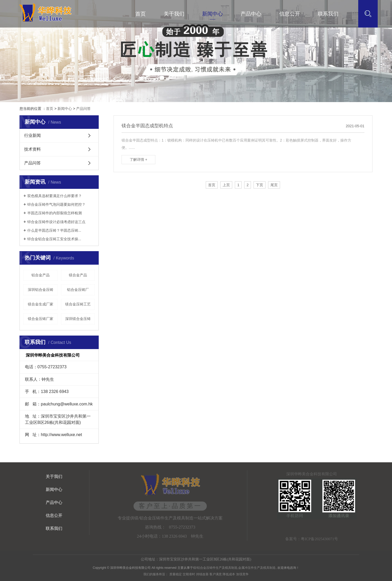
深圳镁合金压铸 (78, 319)
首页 (141, 14)
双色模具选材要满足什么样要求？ (55, 196)
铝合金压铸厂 (78, 290)
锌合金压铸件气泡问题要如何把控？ (56, 204)
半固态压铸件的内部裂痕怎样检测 (55, 213)
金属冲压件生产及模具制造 (257, 568)
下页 (260, 185)
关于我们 (174, 14)
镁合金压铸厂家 (41, 319)
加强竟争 (242, 574)
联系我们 (328, 14)
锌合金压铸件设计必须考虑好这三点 (56, 222)
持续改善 (202, 574)
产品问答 (83, 109)
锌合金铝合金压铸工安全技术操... (54, 239)
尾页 (274, 185)
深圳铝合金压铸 (41, 290)
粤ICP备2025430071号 (319, 539)
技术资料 (32, 149)
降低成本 (229, 574)
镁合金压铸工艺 (78, 304)
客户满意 (216, 574)
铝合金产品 (41, 275)
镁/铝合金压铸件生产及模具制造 (215, 568)
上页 (226, 185)
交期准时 (189, 574)
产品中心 (251, 14)
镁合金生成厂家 (41, 304)
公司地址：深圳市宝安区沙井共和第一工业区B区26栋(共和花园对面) (196, 559)
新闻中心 (212, 14)
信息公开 (290, 14)
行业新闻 (32, 135)
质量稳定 (176, 574)
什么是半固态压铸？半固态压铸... (54, 230)
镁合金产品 (78, 275)
